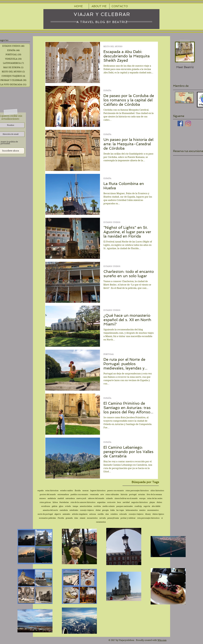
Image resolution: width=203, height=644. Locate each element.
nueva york (81, 498)
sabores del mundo (96, 498)
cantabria (64, 510)
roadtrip (138, 506)
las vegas (120, 510)
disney (148, 514)
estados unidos (67, 491)
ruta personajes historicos (148, 518)
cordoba (97, 506)
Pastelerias (64, 502)
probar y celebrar (128, 518)
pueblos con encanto (79, 494)
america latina (86, 506)
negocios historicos (140, 502)
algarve (58, 514)
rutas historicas (52, 491)
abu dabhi (156, 506)
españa (41, 491)
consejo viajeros (87, 510)
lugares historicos (98, 491)
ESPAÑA (107, 91)
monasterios (92, 518)
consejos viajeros (136, 514)
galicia (55, 506)
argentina (101, 502)
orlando (109, 498)
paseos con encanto (116, 491)
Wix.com (162, 640)
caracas (85, 491)
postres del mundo (48, 494)
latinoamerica (132, 510)
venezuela (94, 494)
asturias (142, 494)
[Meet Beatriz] (185, 67)
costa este (111, 502)
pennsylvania (113, 518)
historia (124, 494)
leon (119, 502)
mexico (142, 510)
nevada (103, 518)
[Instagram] (188, 123)
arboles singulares (80, 514)
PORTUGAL (109, 354)
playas (152, 502)
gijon (61, 506)
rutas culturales (112, 494)
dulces (159, 502)
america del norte (50, 510)
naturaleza (70, 498)
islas (76, 518)
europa (142, 498)
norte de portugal (45, 514)
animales (66, 514)
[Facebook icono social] (180, 123)
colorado (123, 514)
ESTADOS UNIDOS (112, 222)
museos (43, 498)
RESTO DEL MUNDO (113, 46)
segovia (147, 506)
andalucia (52, 498)
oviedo (68, 506)
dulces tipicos (158, 514)
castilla (101, 514)
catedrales (74, 510)
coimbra (114, 514)
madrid (61, 498)
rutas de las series (155, 498)
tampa (75, 506)
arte (102, 494)
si (162, 518)
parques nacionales (125, 506)
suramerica (101, 522)
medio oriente (109, 506)
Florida (61, 518)
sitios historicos (157, 491)
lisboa (55, 502)
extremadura (63, 494)
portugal (133, 494)
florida (78, 491)
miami (83, 518)
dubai (98, 510)
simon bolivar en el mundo (126, 498)
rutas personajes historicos (137, 491)
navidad (126, 502)
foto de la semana (154, 494)
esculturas (46, 506)
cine (107, 514)
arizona (93, 514)
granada (69, 518)
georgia (105, 510)
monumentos (153, 510)
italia (112, 510)
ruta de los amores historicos (83, 502)
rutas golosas (45, 502)
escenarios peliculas (47, 518)
